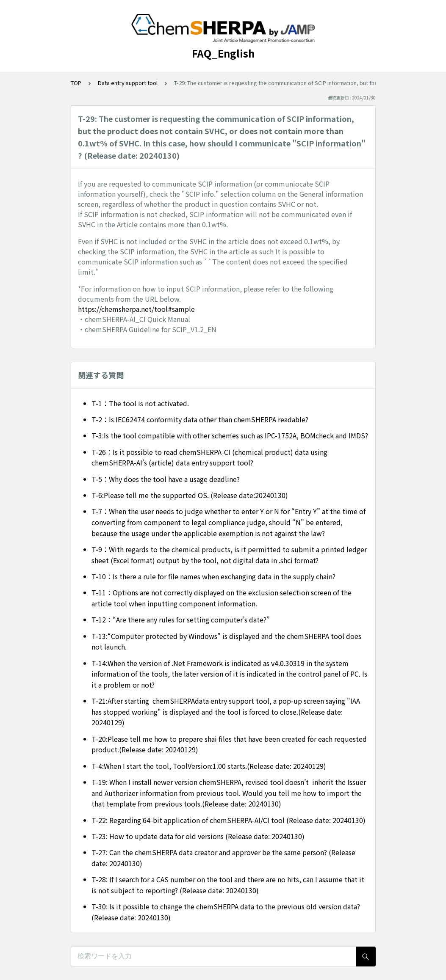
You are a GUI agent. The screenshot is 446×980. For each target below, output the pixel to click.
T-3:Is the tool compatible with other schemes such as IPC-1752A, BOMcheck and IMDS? (230, 435)
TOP (76, 83)
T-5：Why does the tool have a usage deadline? (166, 479)
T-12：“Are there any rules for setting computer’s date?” (181, 619)
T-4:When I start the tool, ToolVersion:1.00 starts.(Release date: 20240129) (209, 766)
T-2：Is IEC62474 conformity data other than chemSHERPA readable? (200, 419)
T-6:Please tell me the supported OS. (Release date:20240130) (190, 495)
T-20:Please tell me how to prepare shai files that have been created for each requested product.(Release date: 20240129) (229, 744)
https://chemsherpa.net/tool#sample (136, 309)
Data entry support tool (128, 83)
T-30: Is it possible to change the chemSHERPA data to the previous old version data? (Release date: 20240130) (226, 912)
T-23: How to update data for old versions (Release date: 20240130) (198, 836)
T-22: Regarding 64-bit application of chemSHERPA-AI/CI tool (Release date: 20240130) (229, 820)
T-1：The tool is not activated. (140, 403)
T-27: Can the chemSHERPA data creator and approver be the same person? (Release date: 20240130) (223, 858)
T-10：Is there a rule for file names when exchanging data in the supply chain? (213, 576)
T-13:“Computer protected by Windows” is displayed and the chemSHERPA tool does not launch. (226, 641)
